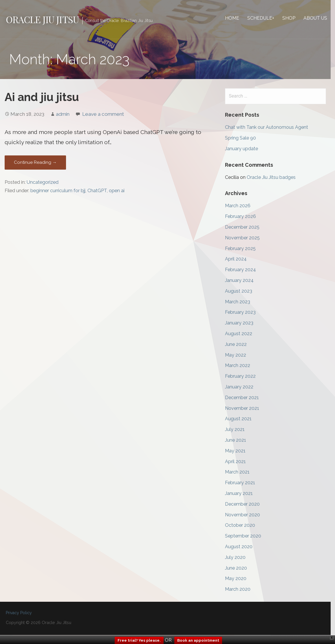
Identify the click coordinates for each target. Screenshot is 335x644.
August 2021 (241, 419)
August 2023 (241, 291)
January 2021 (242, 494)
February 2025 (243, 249)
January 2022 (242, 387)
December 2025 (245, 227)
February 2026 (243, 217)
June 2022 (239, 345)
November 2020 (245, 515)
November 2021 (245, 408)
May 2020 (239, 579)
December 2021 (245, 398)
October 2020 (243, 525)
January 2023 (242, 323)
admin (63, 114)
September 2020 (246, 536)
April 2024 (239, 259)
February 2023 (243, 312)
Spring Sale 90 (243, 138)
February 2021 (243, 483)
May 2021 (238, 451)
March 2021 (240, 472)
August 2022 (241, 334)
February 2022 (243, 376)
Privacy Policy (19, 613)
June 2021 (238, 440)
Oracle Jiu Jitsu (42, 19)
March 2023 (240, 302)
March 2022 (240, 366)
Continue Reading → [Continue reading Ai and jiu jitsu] (35, 163)
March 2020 (241, 589)
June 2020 (239, 568)
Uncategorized (43, 182)
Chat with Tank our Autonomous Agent (269, 127)
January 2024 (242, 281)
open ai (117, 191)
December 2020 (245, 504)
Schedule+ (265, 18)
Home (236, 18)
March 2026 (241, 206)
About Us (320, 18)
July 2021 (238, 430)
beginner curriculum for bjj (58, 191)
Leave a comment (103, 114)
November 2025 (245, 238)
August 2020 (242, 547)
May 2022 (238, 355)
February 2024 (243, 270)
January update (244, 149)
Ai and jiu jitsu (42, 97)
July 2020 (238, 558)
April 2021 (238, 462)
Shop (293, 18)
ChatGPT (97, 191)
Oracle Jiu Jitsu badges (274, 178)
